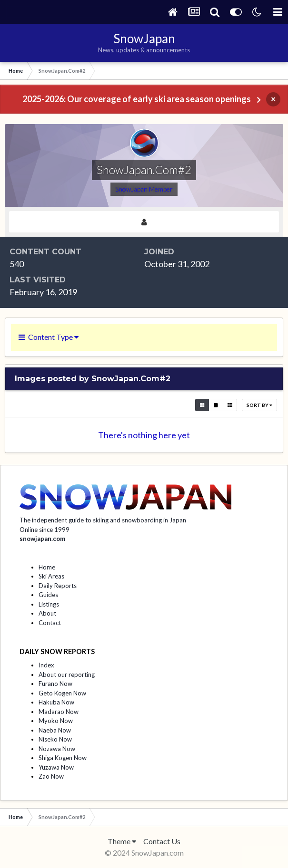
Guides (48, 595)
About (47, 613)
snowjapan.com (42, 539)
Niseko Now (55, 739)
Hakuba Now (56, 702)
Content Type (49, 337)
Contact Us (162, 841)
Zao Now (51, 776)
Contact (50, 623)
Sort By (259, 405)
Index (46, 665)
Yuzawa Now (56, 767)
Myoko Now (56, 721)
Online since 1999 (45, 530)
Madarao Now (59, 712)
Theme (122, 841)
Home (47, 567)
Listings (49, 604)
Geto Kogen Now (62, 693)
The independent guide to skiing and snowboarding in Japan (103, 520)
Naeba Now (55, 730)
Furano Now (55, 684)
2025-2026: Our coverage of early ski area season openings (137, 99)
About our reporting (67, 675)
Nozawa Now (57, 749)
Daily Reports (58, 586)
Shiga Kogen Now (63, 758)
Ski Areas (51, 576)
